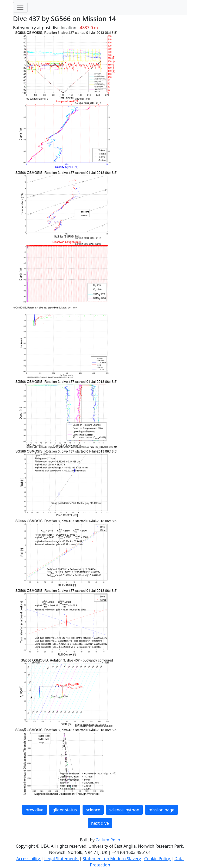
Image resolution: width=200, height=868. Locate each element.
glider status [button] (64, 810)
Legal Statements (62, 859)
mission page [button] (161, 810)
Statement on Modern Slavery (112, 859)
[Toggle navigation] (20, 7)
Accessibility (29, 859)
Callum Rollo (108, 840)
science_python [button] (124, 810)
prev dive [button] (34, 810)
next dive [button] (100, 823)
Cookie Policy (158, 859)
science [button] (93, 810)
